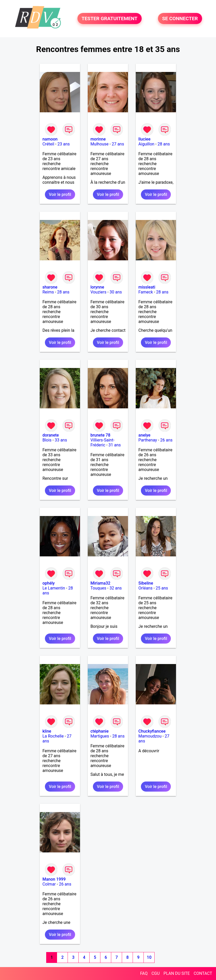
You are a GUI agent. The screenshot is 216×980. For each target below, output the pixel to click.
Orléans (145, 588)
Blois (47, 440)
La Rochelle (53, 736)
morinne (98, 139)
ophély (48, 583)
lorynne (97, 287)
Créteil (48, 144)
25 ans (162, 588)
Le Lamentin (54, 588)
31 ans (115, 445)
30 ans (116, 292)
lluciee (144, 139)
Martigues (100, 736)
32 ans (116, 588)
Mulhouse (99, 144)
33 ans (61, 440)
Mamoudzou (150, 736)
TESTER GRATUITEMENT (110, 19)
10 (149, 957)
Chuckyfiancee (152, 731)
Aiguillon (146, 144)
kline (47, 731)
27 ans (118, 144)
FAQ (144, 973)
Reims (48, 292)
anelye (144, 435)
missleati (147, 287)
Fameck (146, 292)
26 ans (166, 440)
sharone (50, 287)
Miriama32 (100, 583)
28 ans (164, 144)
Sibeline (146, 583)
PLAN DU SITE (177, 973)
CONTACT (203, 973)
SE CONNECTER (180, 19)
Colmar (49, 884)
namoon (50, 139)
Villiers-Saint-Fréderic (102, 443)
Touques (98, 588)
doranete (50, 435)
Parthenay (148, 440)
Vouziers (98, 292)
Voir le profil (60, 194)
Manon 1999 (54, 879)
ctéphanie (99, 731)
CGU (156, 973)
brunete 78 (100, 435)
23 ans (63, 144)
